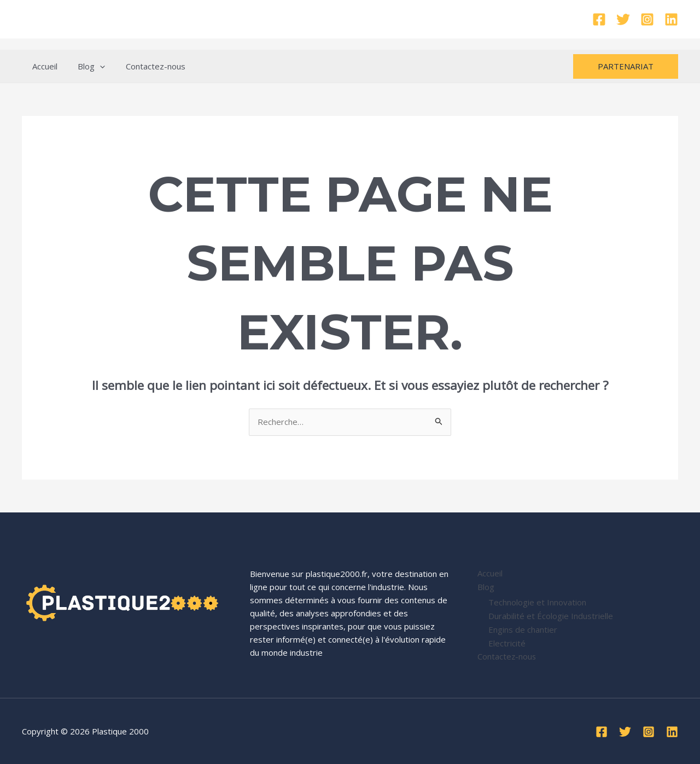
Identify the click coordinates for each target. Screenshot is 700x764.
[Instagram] (647, 19)
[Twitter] (623, 19)
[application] (94, 66)
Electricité (507, 641)
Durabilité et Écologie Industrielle (551, 615)
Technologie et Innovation (537, 602)
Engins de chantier (523, 628)
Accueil (43, 66)
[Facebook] (599, 19)
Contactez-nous (145, 66)
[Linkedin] (671, 19)
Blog (85, 66)
